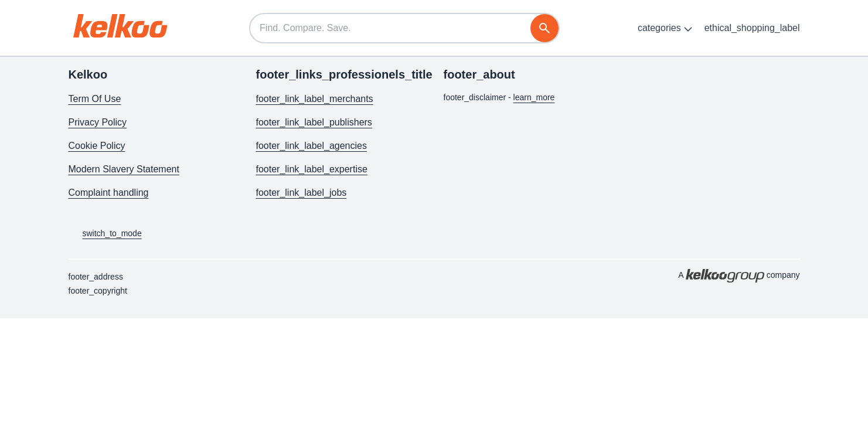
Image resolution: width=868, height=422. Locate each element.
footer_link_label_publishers (314, 122)
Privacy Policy (98, 122)
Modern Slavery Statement (124, 169)
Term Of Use (95, 99)
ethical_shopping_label (752, 28)
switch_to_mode (105, 234)
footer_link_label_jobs (302, 193)
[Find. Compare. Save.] (404, 28)
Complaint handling (109, 193)
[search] (544, 28)
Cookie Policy (97, 146)
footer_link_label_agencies (312, 146)
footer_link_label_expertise (312, 169)
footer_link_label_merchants (315, 99)
